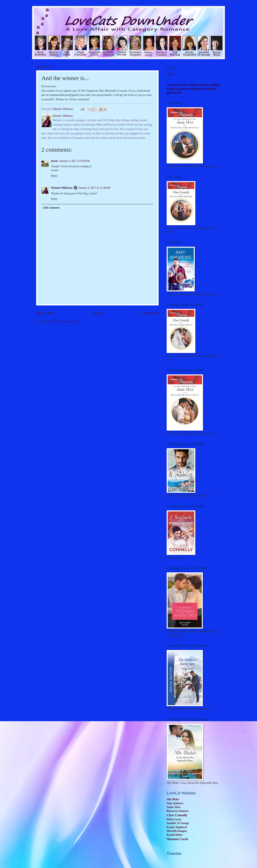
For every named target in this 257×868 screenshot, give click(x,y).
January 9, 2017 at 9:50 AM (74, 161)
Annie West (173, 807)
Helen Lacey (174, 819)
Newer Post (45, 313)
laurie (55, 161)
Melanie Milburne (62, 188)
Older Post (150, 313)
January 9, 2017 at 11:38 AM (94, 188)
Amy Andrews (175, 803)
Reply (54, 176)
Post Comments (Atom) (65, 322)
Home (98, 313)
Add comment (51, 208)
